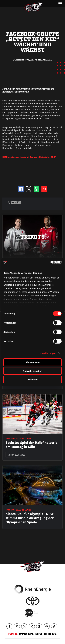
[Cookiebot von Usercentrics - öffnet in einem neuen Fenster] (49, 262)
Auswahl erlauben (32, 371)
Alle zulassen (32, 362)
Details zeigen (48, 353)
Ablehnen (32, 380)
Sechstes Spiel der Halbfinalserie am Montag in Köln (31, 445)
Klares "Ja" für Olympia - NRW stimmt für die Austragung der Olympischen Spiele (30, 518)
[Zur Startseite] (32, 7)
